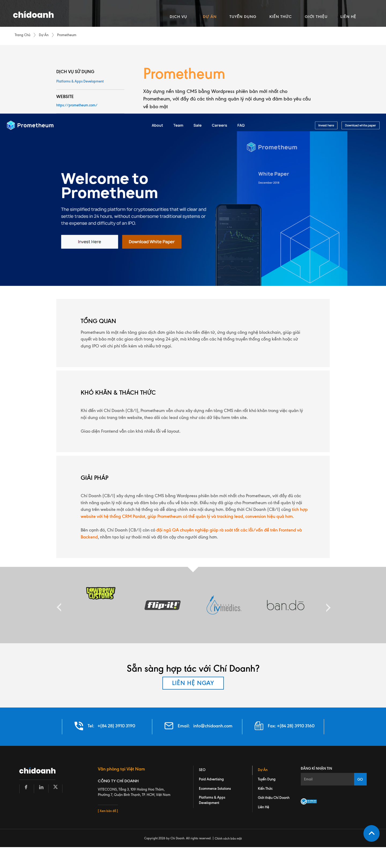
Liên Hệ (263, 807)
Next (327, 605)
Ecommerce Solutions (215, 788)
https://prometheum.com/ (77, 105)
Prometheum (67, 35)
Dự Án (44, 35)
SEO (202, 770)
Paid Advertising (211, 779)
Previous (59, 605)
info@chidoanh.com (213, 726)
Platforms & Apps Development (80, 81)
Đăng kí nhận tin (316, 768)
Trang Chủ (23, 35)
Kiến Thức (265, 788)
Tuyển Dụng (267, 779)
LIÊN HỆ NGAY (193, 683)
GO (360, 779)
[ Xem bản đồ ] (108, 811)
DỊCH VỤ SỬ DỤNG (75, 72)
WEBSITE (65, 96)
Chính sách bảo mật (228, 839)
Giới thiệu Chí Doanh (274, 798)
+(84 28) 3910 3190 (116, 726)
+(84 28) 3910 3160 (296, 726)
